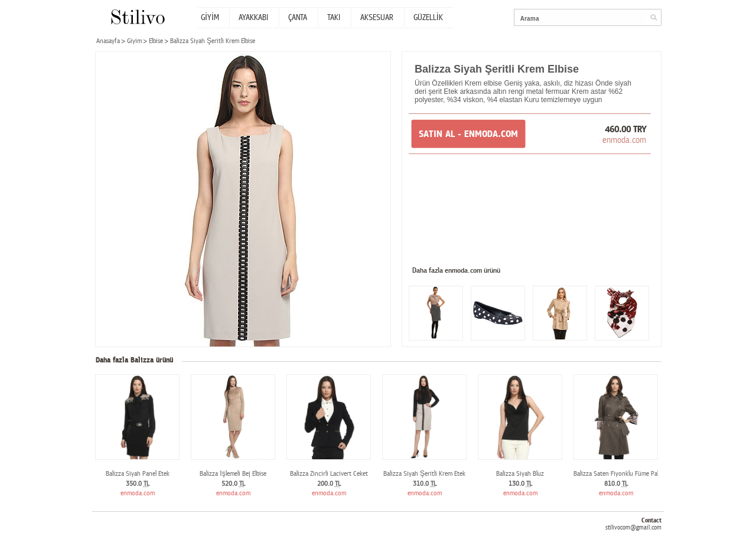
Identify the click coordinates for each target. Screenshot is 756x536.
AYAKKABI (253, 18)
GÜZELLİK (428, 18)
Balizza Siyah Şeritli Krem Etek (424, 474)
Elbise (156, 41)
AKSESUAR (377, 18)
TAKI (334, 18)
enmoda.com (624, 140)
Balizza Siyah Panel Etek (138, 474)
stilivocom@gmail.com (633, 527)
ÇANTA (298, 18)
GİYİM (210, 18)
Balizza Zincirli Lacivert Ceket (329, 474)
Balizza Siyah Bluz (520, 474)
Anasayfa (108, 41)
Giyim (134, 41)
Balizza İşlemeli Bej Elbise (233, 474)
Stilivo (137, 17)
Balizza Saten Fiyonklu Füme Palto (619, 474)
